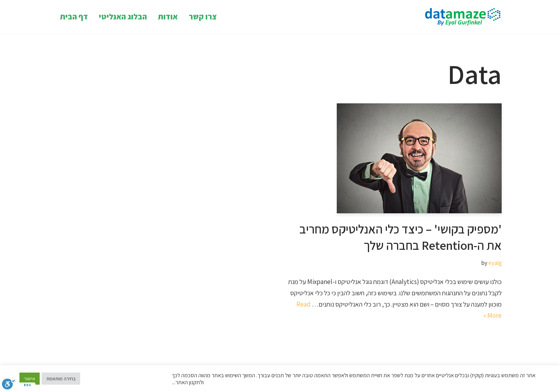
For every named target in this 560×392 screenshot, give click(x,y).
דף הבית (74, 17)
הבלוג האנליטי (123, 17)
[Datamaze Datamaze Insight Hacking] (461, 17)
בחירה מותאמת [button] (61, 379)
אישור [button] (30, 379)
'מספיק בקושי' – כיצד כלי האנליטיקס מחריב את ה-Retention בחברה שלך (401, 237)
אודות (168, 17)
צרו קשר (203, 17)
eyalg (495, 263)
